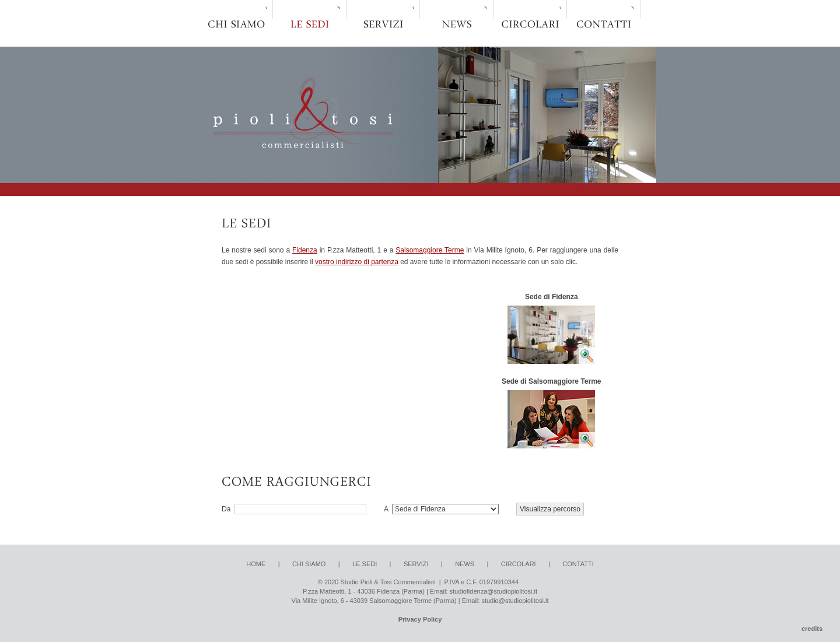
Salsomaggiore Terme (430, 250)
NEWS (465, 564)
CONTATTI (578, 564)
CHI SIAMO (309, 564)
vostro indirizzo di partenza (357, 262)
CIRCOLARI (519, 564)
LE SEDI (365, 564)
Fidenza (305, 250)
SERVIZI (416, 564)
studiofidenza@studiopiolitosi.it (493, 591)
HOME (256, 564)
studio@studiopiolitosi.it (515, 601)
